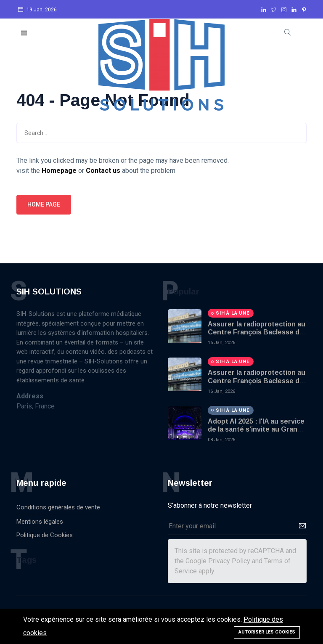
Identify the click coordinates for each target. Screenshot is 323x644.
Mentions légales (40, 522)
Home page (44, 204)
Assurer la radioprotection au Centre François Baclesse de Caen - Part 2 (257, 332)
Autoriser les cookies (267, 632)
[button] (24, 33)
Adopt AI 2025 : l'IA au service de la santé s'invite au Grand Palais (256, 429)
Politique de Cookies (45, 535)
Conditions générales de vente (58, 507)
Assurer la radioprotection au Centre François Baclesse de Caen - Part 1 (257, 380)
